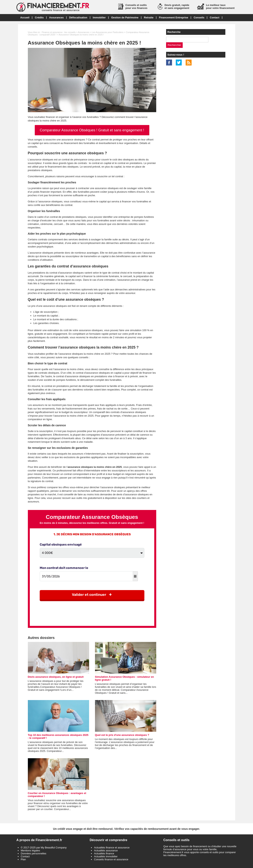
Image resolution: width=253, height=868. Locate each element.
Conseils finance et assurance (111, 859)
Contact (214, 18)
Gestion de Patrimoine (125, 18)
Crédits (39, 18)
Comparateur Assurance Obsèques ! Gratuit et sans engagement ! (92, 130)
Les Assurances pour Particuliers (108, 32)
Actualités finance (104, 853)
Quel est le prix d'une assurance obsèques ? (122, 735)
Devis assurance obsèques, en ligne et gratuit (56, 677)
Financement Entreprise (174, 18)
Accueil (25, 18)
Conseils (199, 18)
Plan (23, 859)
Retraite (149, 18)
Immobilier (99, 18)
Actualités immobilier (106, 856)
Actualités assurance (106, 850)
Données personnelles (33, 853)
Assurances (56, 18)
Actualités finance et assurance (112, 848)
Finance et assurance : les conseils (59, 32)
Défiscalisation (78, 18)
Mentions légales (30, 850)
